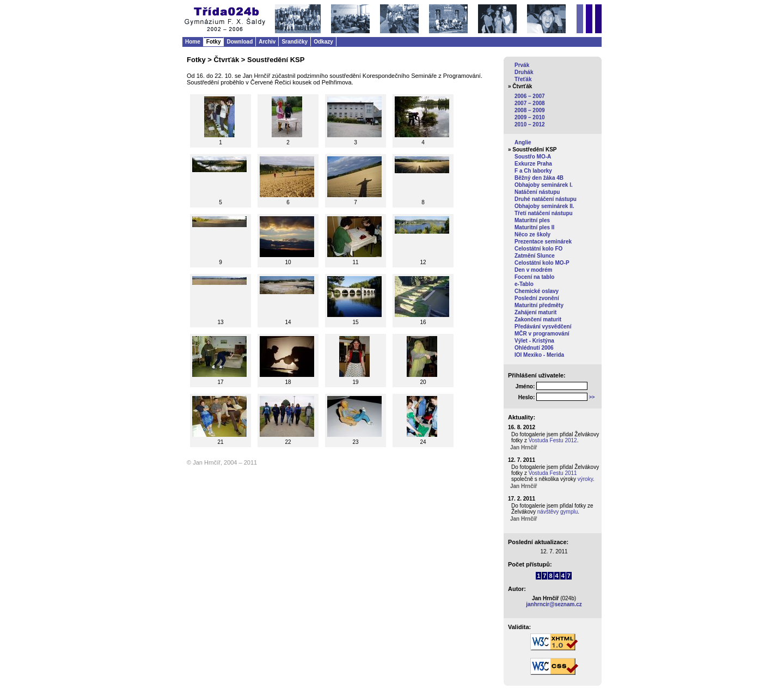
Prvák (522, 65)
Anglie (523, 142)
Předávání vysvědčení (543, 327)
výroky (585, 479)
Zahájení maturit (535, 312)
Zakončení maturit (538, 319)
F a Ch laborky (533, 171)
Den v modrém (533, 270)
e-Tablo (524, 284)
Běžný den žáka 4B (539, 178)
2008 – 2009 (530, 110)
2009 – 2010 (530, 117)
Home (193, 42)
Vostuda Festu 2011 (553, 473)
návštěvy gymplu (558, 512)
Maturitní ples (532, 220)
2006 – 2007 (530, 96)
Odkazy (323, 42)
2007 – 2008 (530, 103)
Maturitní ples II (534, 227)
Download (240, 42)
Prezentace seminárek (543, 242)
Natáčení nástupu (537, 192)
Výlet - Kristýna (534, 341)
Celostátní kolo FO (538, 249)
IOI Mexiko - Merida (539, 355)
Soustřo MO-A (533, 157)
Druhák (524, 72)
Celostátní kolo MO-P (542, 263)
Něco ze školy (532, 234)
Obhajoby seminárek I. (544, 185)
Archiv (267, 42)
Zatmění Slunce (535, 256)
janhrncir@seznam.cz (554, 604)
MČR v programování (542, 334)
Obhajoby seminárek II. (544, 206)
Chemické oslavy (537, 291)
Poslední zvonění (537, 298)
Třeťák (523, 79)
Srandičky (295, 42)
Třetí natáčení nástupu (544, 213)
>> (592, 397)
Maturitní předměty (539, 305)
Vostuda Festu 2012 (553, 440)
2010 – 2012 (530, 124)
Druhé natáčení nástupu (546, 199)
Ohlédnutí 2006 (534, 348)
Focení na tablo (534, 277)
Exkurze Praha (533, 164)
